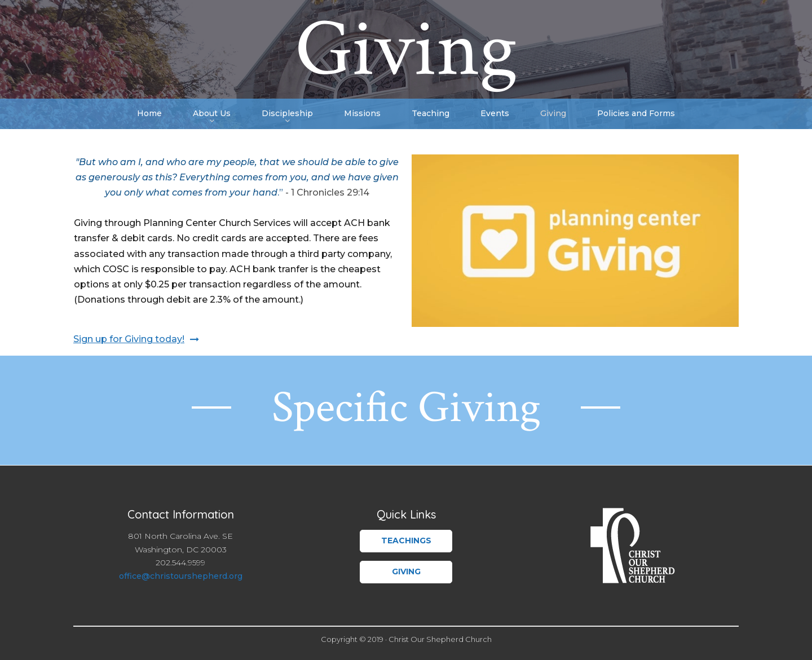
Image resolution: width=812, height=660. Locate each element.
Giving (553, 113)
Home (149, 113)
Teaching (431, 113)
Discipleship (287, 114)
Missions (362, 113)
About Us (212, 114)
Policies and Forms (636, 113)
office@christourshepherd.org (181, 576)
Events (495, 113)
